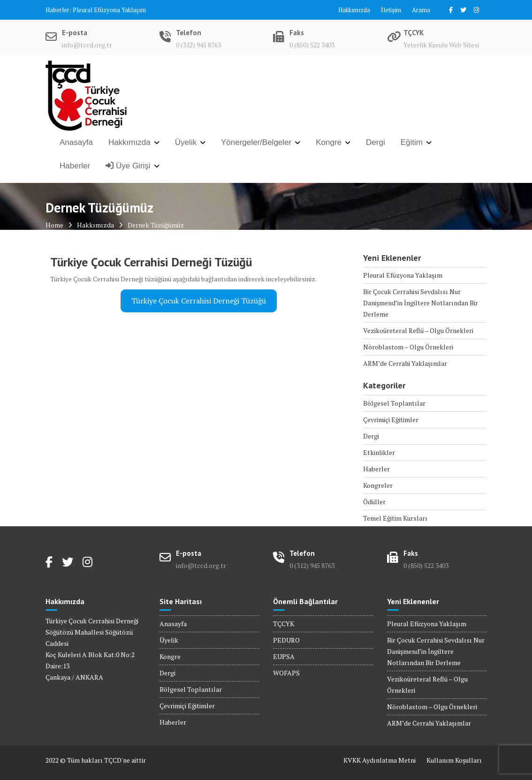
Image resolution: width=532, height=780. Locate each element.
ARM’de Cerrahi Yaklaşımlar (405, 363)
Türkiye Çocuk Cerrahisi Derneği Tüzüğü (199, 301)
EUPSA (284, 656)
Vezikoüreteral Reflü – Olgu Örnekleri (418, 330)
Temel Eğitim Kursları (395, 518)
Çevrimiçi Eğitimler (391, 420)
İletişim (391, 10)
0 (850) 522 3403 (312, 45)
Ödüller (374, 502)
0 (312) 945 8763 (198, 45)
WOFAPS (286, 673)
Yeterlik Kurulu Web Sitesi (441, 45)
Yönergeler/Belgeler (256, 142)
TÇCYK (284, 624)
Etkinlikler (379, 452)
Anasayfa (76, 142)
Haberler (75, 166)
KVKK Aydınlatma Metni (380, 760)
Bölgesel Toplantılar (394, 403)
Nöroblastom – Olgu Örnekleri (408, 347)
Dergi (376, 142)
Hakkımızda (354, 10)
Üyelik (186, 142)
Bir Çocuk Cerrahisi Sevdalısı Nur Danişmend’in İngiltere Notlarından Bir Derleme (421, 303)
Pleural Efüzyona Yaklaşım (109, 10)
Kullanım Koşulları (454, 760)
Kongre (329, 142)
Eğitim (412, 142)
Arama (421, 10)
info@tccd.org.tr (87, 45)
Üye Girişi (128, 166)
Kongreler (378, 485)
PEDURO (286, 640)
